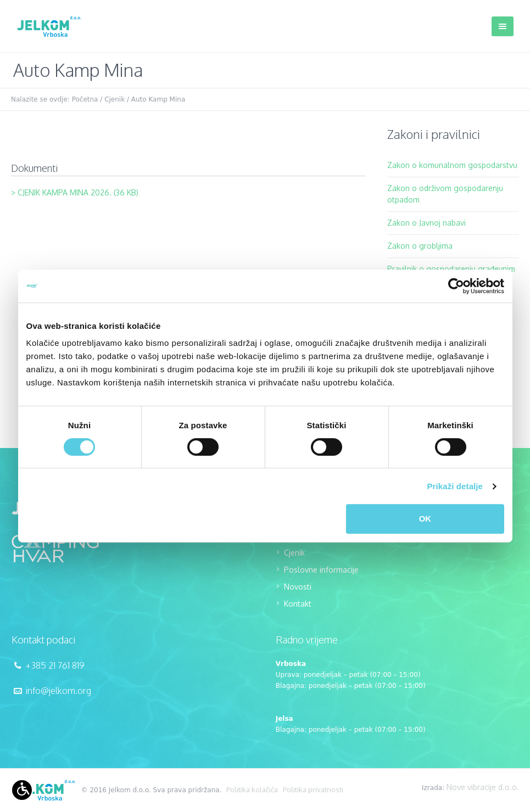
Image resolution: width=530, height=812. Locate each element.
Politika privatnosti (313, 789)
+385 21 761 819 (55, 665)
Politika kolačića (252, 789)
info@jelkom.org (58, 691)
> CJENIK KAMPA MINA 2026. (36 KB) (75, 192)
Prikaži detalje (455, 486)
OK (425, 519)
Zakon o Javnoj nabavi (426, 223)
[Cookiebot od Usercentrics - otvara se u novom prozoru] (456, 286)
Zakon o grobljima (420, 246)
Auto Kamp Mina (158, 99)
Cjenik (115, 99)
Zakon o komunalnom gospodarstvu (452, 165)
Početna (85, 99)
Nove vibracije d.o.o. (483, 787)
